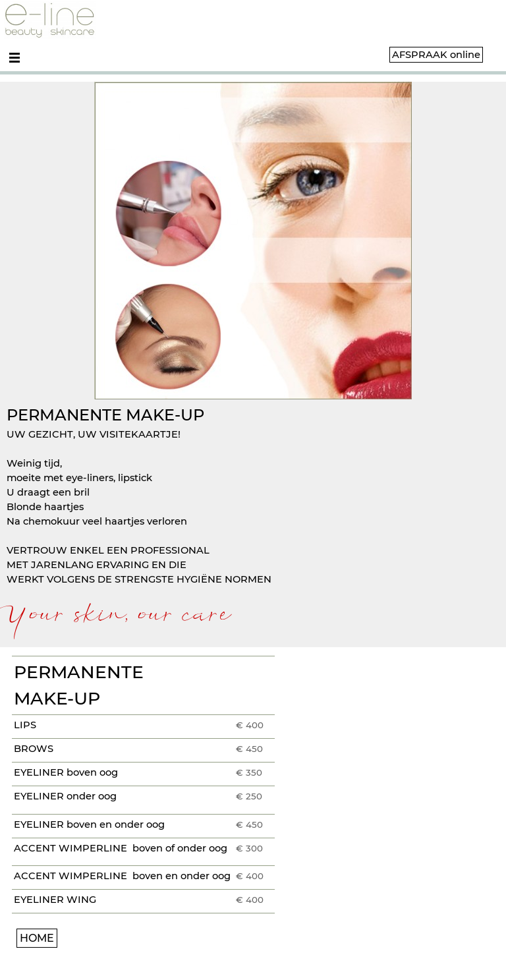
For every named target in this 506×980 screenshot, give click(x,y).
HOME (37, 938)
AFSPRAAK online (436, 55)
